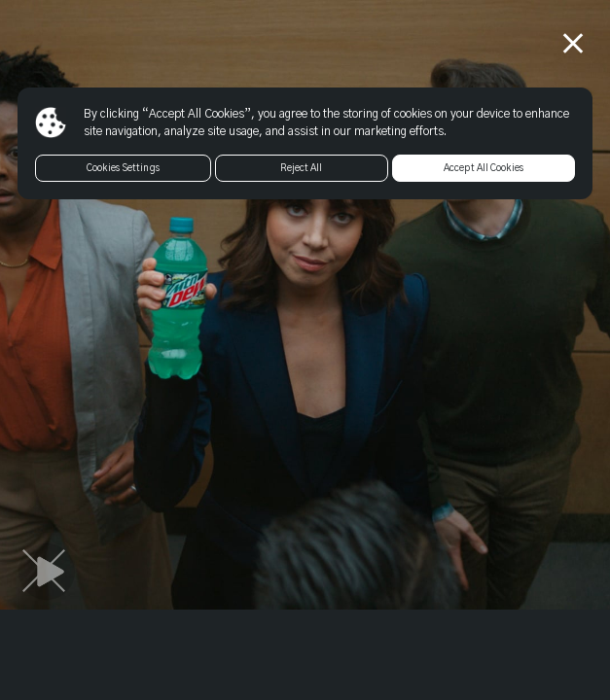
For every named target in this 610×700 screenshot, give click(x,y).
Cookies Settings (123, 168)
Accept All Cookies (484, 168)
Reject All (301, 168)
